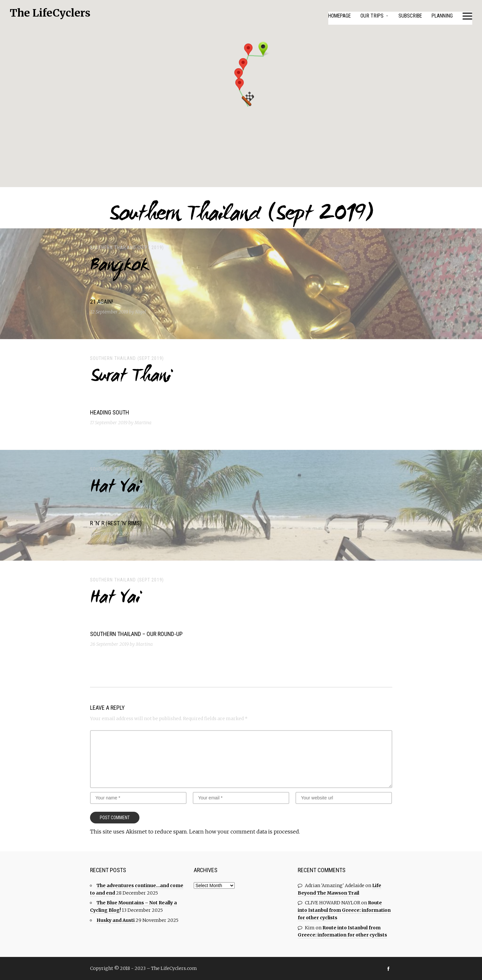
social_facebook (388, 968)
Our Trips (369, 16)
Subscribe (408, 16)
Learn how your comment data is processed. (245, 832)
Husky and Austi (116, 920)
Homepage (336, 16)
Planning (441, 16)
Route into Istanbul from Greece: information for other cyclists (344, 910)
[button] (248, 50)
